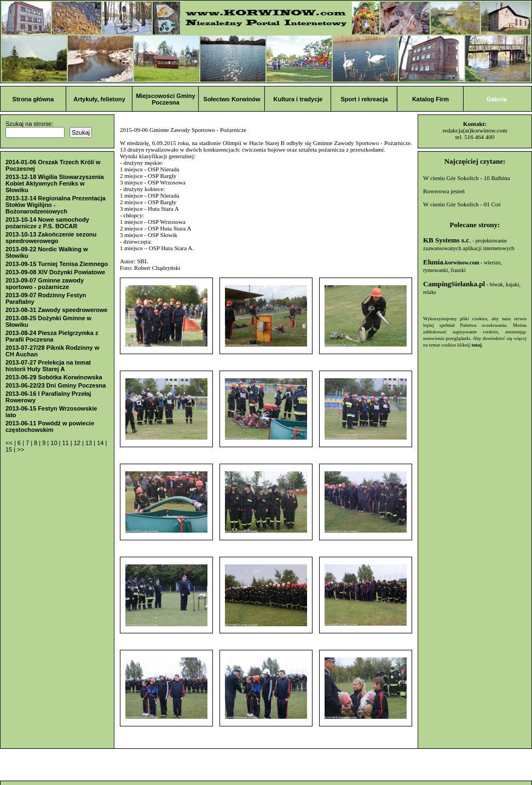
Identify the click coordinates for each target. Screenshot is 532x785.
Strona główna (33, 99)
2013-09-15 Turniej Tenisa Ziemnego (57, 264)
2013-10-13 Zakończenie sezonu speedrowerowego (51, 238)
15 (10, 449)
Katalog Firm (430, 99)
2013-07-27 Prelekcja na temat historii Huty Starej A (48, 366)
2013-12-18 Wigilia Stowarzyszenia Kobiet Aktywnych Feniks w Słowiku (55, 183)
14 (101, 443)
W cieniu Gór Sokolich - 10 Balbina (467, 178)
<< (10, 443)
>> (21, 449)
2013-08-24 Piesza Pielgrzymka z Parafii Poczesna (52, 336)
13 (89, 443)
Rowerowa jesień (444, 191)
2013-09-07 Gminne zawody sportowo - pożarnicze (45, 284)
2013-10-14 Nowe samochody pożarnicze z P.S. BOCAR (47, 223)
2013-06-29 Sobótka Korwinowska (54, 377)
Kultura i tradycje (298, 99)
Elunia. (451, 262)
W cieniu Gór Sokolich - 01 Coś (462, 204)
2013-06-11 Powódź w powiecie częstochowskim (50, 426)
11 (66, 443)
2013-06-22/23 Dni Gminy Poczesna (56, 385)
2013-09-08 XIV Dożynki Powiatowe (55, 272)
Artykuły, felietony (99, 99)
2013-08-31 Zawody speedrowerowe (56, 310)
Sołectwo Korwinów (232, 99)
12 (78, 443)
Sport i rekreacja (364, 99)
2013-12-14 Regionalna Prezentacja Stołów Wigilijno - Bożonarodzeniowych (56, 205)
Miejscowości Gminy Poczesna (165, 99)
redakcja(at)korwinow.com (475, 130)
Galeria (497, 99)
